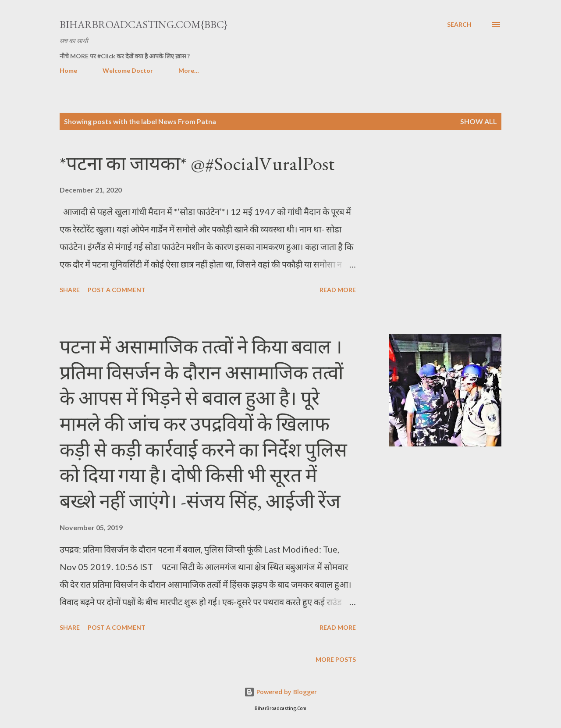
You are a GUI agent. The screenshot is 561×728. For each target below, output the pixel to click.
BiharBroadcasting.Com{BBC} (144, 24)
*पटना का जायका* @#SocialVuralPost (197, 163)
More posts (336, 659)
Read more (338, 290)
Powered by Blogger (280, 692)
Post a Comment (117, 290)
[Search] (459, 25)
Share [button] (70, 290)
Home (68, 70)
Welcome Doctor (128, 70)
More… (189, 70)
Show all (479, 121)
